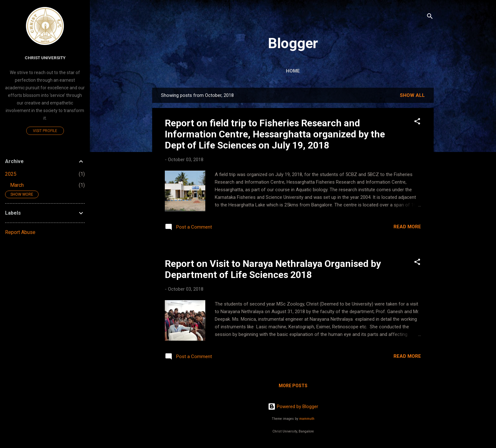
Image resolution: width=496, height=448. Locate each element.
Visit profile (45, 131)
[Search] (430, 17)
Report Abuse (20, 232)
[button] (417, 122)
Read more (407, 227)
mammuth (307, 419)
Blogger (293, 43)
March (17, 185)
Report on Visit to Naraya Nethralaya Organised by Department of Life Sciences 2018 (273, 269)
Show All (412, 95)
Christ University (45, 58)
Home (293, 71)
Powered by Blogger (293, 407)
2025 (11, 174)
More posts (293, 386)
